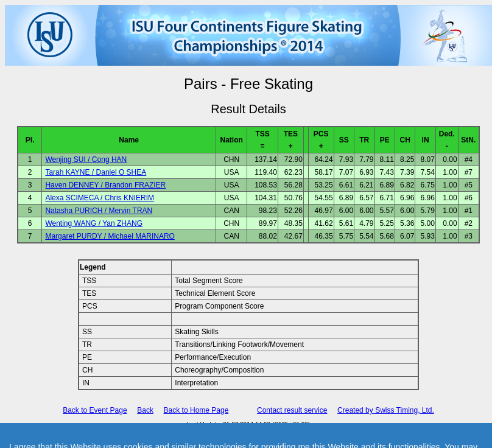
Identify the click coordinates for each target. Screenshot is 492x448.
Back (145, 410)
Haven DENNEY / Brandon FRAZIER (105, 185)
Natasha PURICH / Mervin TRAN (99, 211)
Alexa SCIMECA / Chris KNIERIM (100, 198)
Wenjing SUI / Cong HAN (86, 159)
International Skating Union (231, 432)
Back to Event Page (95, 410)
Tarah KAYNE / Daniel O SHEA (96, 172)
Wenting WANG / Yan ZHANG (94, 223)
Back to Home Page (196, 410)
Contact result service (292, 410)
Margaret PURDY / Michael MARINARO (110, 236)
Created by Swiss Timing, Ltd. (386, 410)
